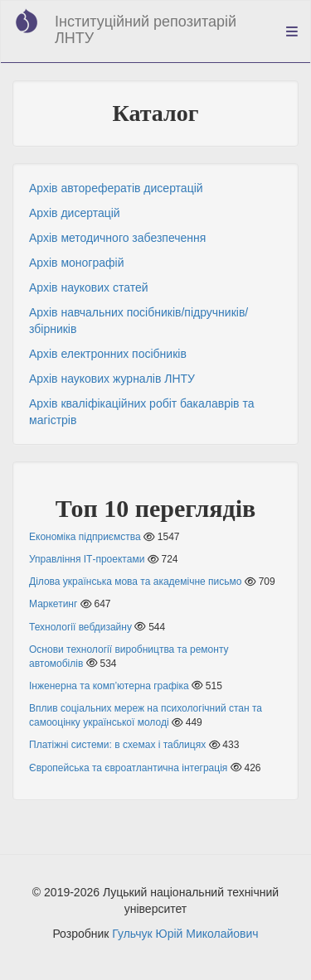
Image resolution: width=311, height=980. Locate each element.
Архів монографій (76, 263)
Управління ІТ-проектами (87, 559)
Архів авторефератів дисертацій (116, 188)
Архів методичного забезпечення (117, 238)
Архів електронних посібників (108, 354)
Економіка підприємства (85, 537)
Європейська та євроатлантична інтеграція (128, 768)
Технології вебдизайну (80, 627)
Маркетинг (53, 604)
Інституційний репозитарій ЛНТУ (146, 30)
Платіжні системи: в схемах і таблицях (117, 745)
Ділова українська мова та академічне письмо (135, 582)
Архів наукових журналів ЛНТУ (112, 379)
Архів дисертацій (75, 213)
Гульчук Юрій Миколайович (185, 934)
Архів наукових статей (89, 287)
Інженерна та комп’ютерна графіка (109, 686)
